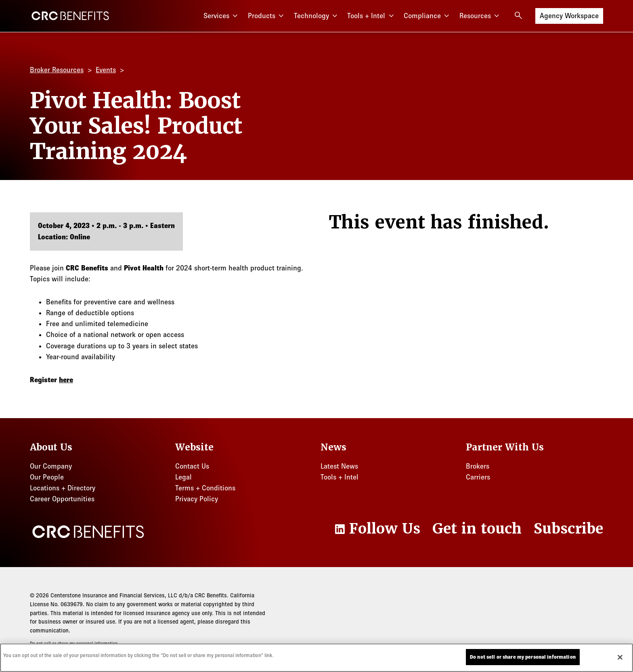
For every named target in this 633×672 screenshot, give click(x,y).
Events (106, 70)
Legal (183, 477)
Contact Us (192, 466)
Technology (317, 16)
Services (222, 16)
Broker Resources (57, 70)
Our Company (51, 466)
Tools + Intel (371, 16)
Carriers (478, 477)
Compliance (428, 16)
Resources (480, 16)
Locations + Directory (63, 488)
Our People (47, 477)
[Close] (620, 657)
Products (267, 16)
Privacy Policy (197, 499)
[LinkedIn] (377, 529)
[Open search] (518, 15)
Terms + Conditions (205, 488)
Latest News (339, 466)
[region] (316, 658)
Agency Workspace (569, 15)
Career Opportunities (62, 499)
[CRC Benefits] (70, 16)
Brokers (478, 466)
